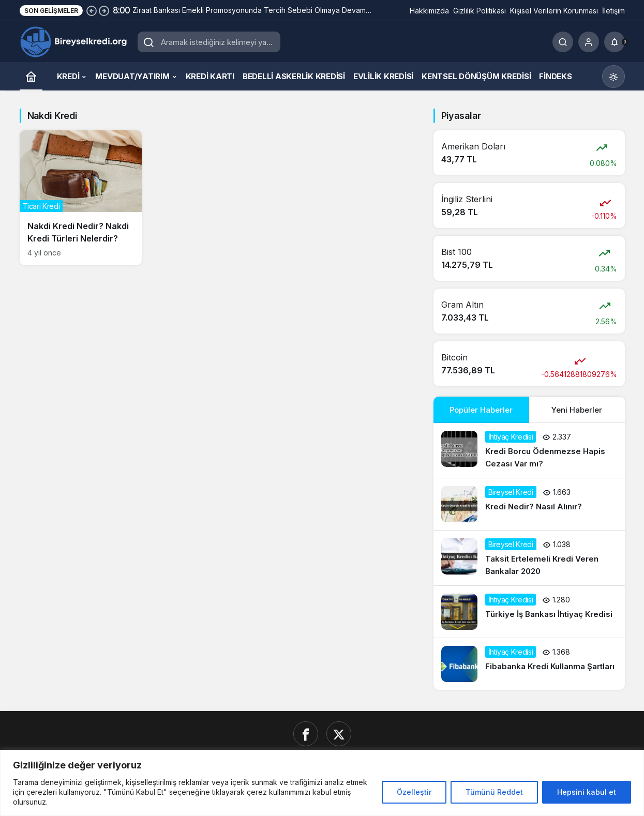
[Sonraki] (104, 10)
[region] (322, 783)
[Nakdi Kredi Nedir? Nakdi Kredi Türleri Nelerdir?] (81, 198)
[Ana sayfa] (31, 76)
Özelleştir (414, 792)
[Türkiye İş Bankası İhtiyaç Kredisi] (529, 612)
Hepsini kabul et (587, 792)
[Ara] (563, 42)
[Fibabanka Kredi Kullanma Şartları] (529, 664)
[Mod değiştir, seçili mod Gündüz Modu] (613, 77)
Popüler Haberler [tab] (481, 410)
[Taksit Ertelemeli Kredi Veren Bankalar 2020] (529, 558)
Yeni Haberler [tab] (577, 410)
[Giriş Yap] (589, 42)
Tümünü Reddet (494, 792)
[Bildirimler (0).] (615, 42)
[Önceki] (92, 10)
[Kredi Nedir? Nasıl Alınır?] (529, 504)
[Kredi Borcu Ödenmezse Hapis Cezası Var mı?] (529, 450)
